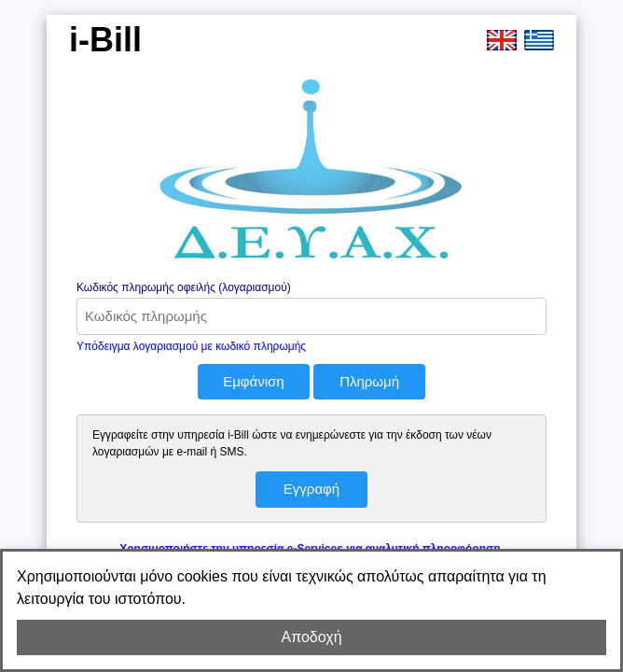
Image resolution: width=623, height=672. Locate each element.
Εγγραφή (311, 489)
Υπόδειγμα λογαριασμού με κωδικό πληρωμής (191, 346)
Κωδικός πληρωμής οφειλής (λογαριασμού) (184, 287)
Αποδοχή (311, 637)
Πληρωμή (369, 381)
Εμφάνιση (253, 381)
